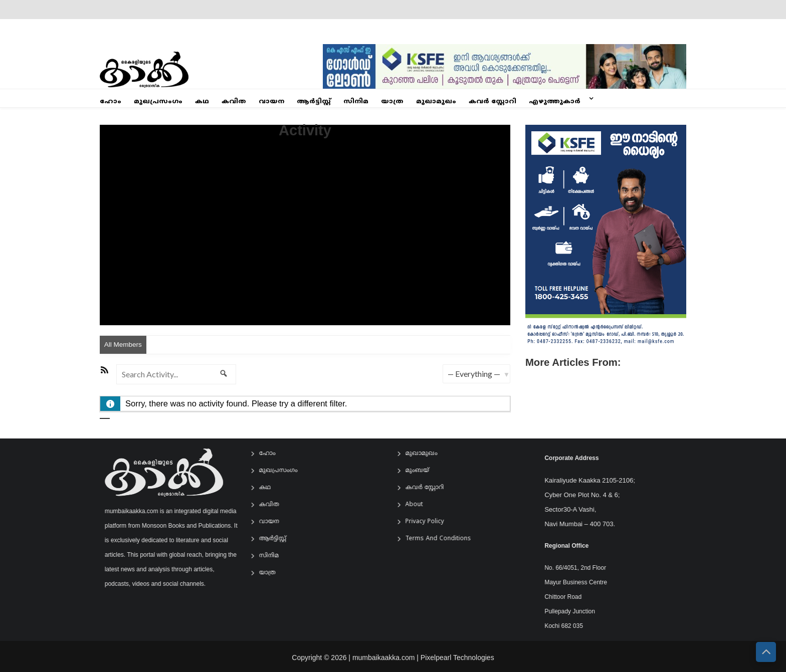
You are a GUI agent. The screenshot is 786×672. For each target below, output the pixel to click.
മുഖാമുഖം (436, 102)
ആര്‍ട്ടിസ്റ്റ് (314, 102)
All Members (123, 345)
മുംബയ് (422, 471)
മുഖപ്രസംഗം (158, 102)
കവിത (234, 102)
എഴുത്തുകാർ (555, 102)
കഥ (202, 102)
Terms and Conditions (443, 539)
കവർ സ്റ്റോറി (493, 102)
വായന (271, 102)
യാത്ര (392, 102)
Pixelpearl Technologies (457, 662)
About (419, 505)
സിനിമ (356, 102)
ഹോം (111, 102)
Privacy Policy (430, 522)
